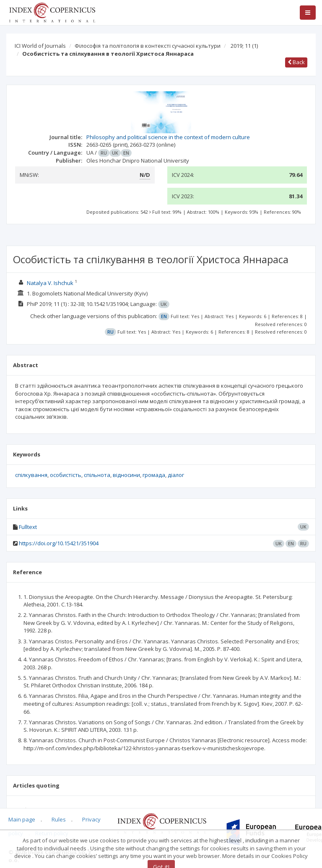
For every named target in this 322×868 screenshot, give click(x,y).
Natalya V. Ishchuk (50, 283)
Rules (59, 819)
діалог (176, 475)
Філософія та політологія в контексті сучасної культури (148, 46)
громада (154, 475)
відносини (126, 475)
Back (296, 62)
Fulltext (28, 527)
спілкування (31, 475)
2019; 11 (244, 46)
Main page (22, 819)
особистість (66, 475)
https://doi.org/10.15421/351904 (59, 543)
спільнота (97, 475)
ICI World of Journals (40, 46)
